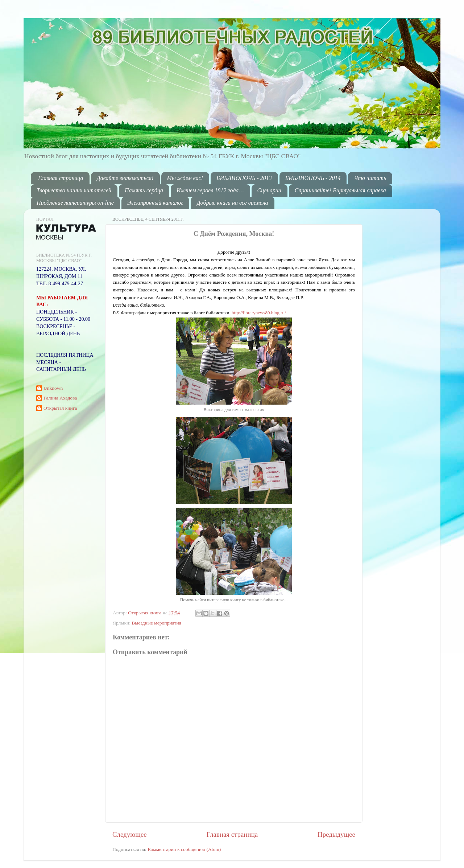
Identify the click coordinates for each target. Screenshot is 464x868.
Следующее (130, 834)
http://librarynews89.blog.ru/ (259, 313)
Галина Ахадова (60, 398)
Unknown (53, 388)
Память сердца (144, 190)
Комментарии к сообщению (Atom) (184, 849)
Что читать (370, 178)
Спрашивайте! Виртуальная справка (340, 190)
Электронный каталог (155, 203)
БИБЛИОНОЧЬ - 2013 (244, 178)
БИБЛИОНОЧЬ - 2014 (313, 178)
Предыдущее (336, 834)
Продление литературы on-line (75, 203)
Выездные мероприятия (156, 623)
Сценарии (269, 190)
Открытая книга (145, 613)
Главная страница (61, 178)
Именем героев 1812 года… (210, 190)
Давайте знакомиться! (125, 178)
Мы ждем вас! (185, 178)
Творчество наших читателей (74, 190)
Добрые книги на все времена (232, 203)
